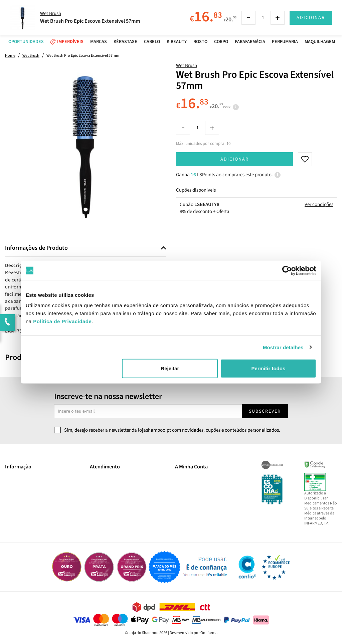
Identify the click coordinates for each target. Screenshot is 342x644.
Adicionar (235, 159)
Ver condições (319, 204)
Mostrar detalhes (283, 347)
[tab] (85, 248)
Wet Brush (187, 66)
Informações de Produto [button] (36, 248)
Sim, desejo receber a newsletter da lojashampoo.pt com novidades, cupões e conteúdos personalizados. (172, 430)
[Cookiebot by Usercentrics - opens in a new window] (287, 270)
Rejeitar (170, 368)
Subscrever (265, 411)
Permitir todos (269, 368)
